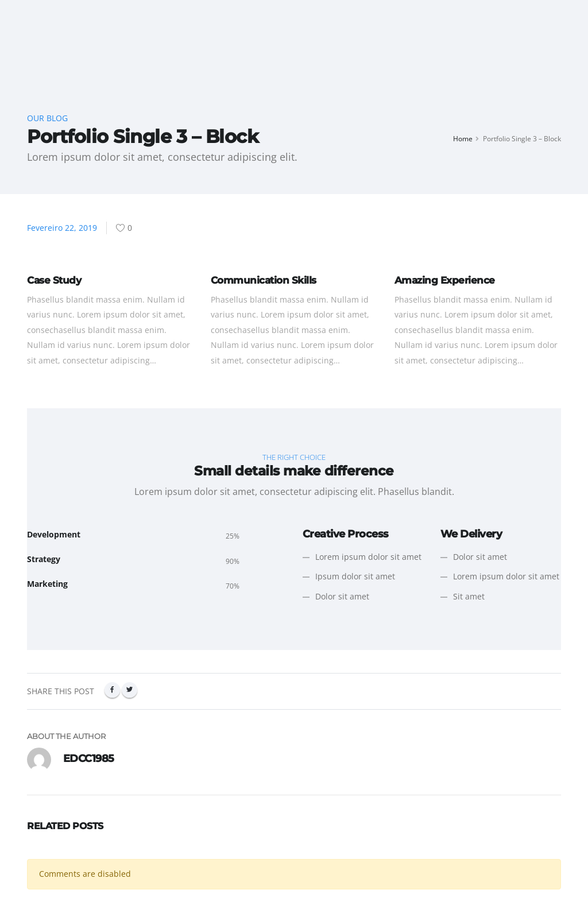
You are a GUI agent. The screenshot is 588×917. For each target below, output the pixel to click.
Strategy (44, 559)
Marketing (47, 584)
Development (54, 534)
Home (463, 138)
